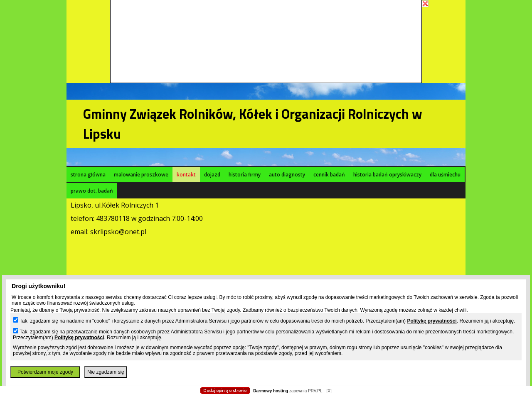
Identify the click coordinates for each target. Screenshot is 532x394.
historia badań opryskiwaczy (387, 175)
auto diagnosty (287, 175)
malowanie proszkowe (141, 175)
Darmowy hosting (271, 391)
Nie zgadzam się (106, 372)
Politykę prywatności (432, 321)
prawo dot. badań (92, 191)
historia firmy (245, 175)
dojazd (212, 175)
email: (80, 232)
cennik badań (329, 175)
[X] (329, 391)
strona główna (88, 175)
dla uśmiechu (445, 175)
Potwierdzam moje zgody (45, 372)
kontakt (186, 175)
